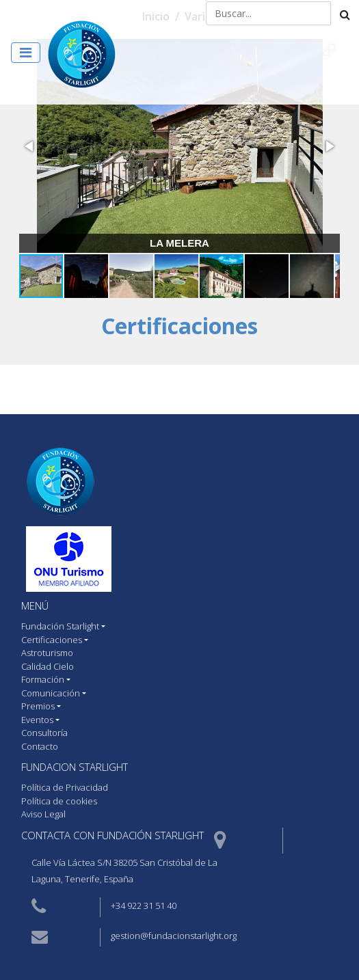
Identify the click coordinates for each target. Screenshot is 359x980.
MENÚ (35, 605)
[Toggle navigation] (26, 53)
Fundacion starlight (75, 767)
